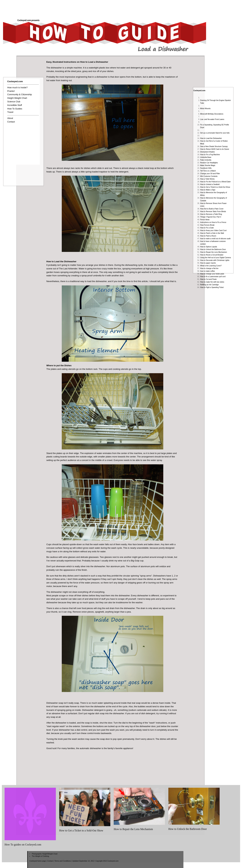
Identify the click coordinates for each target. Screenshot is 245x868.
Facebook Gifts (206, 168)
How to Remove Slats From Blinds (213, 211)
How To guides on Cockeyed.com (23, 845)
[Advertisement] (183, 8)
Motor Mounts (205, 108)
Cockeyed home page (38, 861)
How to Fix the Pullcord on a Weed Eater (215, 182)
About (10, 118)
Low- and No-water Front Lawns (212, 119)
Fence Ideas (205, 220)
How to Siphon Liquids (209, 247)
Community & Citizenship (20, 94)
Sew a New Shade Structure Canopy (214, 146)
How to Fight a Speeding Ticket (212, 287)
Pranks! (11, 91)
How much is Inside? (17, 87)
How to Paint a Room (208, 236)
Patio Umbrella (206, 160)
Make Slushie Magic (208, 165)
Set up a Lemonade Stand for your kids (215, 133)
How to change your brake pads (212, 274)
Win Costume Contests (209, 176)
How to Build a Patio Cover (212, 209)
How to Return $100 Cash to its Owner (215, 149)
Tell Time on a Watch (208, 171)
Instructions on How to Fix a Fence (213, 222)
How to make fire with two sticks (212, 282)
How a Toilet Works (207, 179)
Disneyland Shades (207, 152)
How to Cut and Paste (208, 279)
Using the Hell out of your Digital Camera (215, 258)
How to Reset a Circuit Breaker (212, 255)
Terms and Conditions (63, 861)
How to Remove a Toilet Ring (211, 214)
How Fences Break (207, 225)
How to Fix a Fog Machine (210, 155)
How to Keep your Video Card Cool (213, 230)
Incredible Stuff (15, 105)
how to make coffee (208, 271)
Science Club (14, 102)
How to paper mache (208, 263)
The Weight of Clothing (40, 856)
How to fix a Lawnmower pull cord (213, 277)
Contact (11, 122)
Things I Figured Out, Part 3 (211, 217)
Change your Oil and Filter (210, 174)
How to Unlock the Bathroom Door (213, 249)
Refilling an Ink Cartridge (209, 285)
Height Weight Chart (17, 98)
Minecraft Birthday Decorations (212, 114)
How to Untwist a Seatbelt (210, 184)
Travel (10, 112)
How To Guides (15, 109)
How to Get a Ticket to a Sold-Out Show (215, 187)
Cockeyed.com (199, 91)
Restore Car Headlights (209, 163)
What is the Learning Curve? (211, 266)
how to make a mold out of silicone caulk (215, 239)
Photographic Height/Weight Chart (45, 854)
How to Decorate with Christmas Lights (215, 260)
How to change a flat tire (209, 268)
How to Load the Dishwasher (211, 138)
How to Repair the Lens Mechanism (214, 252)
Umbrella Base (206, 157)
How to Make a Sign (208, 190)
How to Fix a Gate (207, 228)
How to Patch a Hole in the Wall (212, 233)
